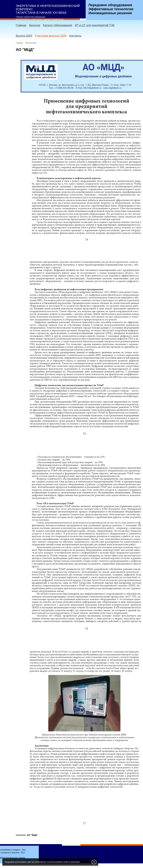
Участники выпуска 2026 (51, 36)
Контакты (75, 36)
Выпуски (35, 25)
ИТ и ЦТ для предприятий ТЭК (95, 25)
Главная (21, 25)
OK (94, 862)
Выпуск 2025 (24, 36)
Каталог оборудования (57, 25)
